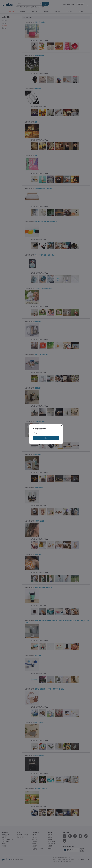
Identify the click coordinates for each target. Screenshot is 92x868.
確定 (46, 438)
